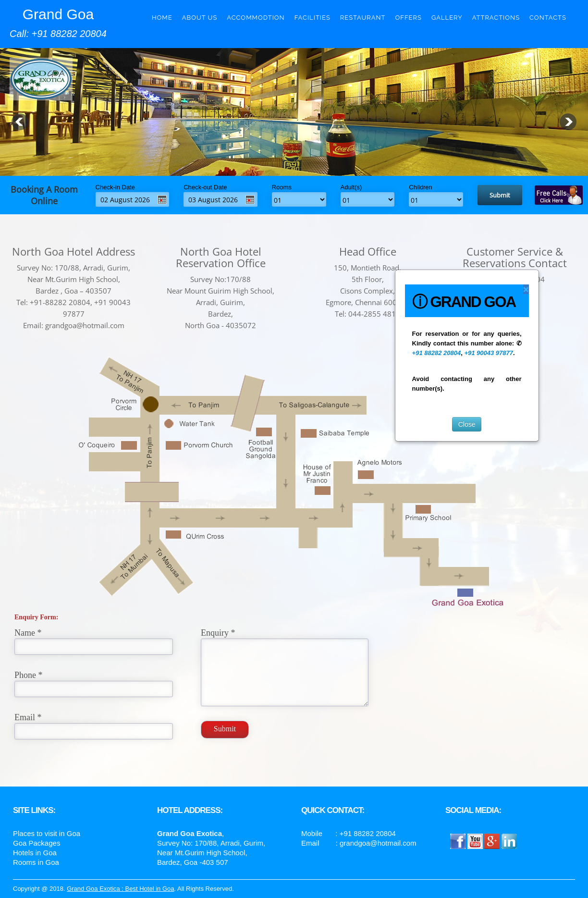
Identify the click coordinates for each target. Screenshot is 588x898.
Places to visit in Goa (47, 833)
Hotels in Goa (35, 853)
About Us (200, 18)
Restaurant (363, 18)
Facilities (312, 18)
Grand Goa (58, 14)
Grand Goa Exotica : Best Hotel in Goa (120, 889)
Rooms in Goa (36, 862)
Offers (409, 18)
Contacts (548, 18)
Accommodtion (256, 18)
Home (162, 18)
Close (467, 424)
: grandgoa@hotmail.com (376, 843)
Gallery (447, 18)
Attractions (496, 18)
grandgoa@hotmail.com (85, 325)
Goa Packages (37, 843)
